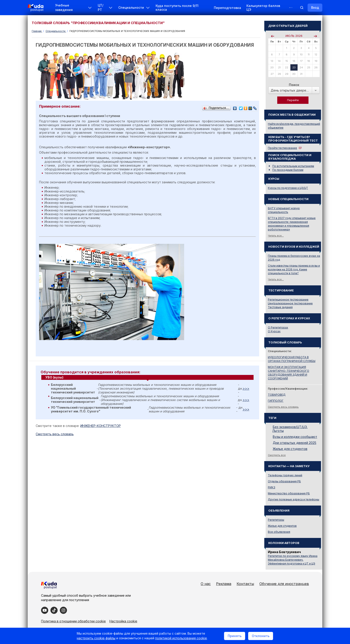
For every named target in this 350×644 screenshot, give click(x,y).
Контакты (245, 584)
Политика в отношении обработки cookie (73, 621)
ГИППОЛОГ (276, 401)
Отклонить (261, 636)
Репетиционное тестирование (288, 300)
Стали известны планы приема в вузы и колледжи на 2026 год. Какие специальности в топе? (294, 269)
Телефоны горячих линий (285, 475)
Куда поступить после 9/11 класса (177, 8)
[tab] (147, 377)
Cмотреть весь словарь (55, 434)
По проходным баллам (288, 170)
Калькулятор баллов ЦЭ (263, 8)
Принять (235, 636)
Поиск (294, 85)
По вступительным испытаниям (293, 166)
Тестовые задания (280, 307)
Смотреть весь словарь (283, 407)
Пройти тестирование (282, 148)
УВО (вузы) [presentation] (54, 377)
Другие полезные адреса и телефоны (294, 499)
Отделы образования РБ (284, 481)
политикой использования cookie (181, 638)
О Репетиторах (278, 327)
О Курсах (274, 331)
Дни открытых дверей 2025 (295, 443)
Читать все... (276, 236)
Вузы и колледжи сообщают (295, 437)
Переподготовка (227, 8)
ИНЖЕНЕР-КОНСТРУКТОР (101, 426)
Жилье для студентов (290, 449)
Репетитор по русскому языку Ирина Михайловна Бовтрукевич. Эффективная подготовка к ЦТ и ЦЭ (293, 560)
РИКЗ (272, 487)
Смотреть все (277, 455)
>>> (246, 388)
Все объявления (279, 532)
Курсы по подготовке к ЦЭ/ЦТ (288, 188)
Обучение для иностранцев (284, 584)
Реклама (224, 584)
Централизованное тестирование (290, 303)
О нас (206, 584)
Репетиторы (276, 520)
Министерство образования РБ (289, 493)
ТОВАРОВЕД (277, 395)
